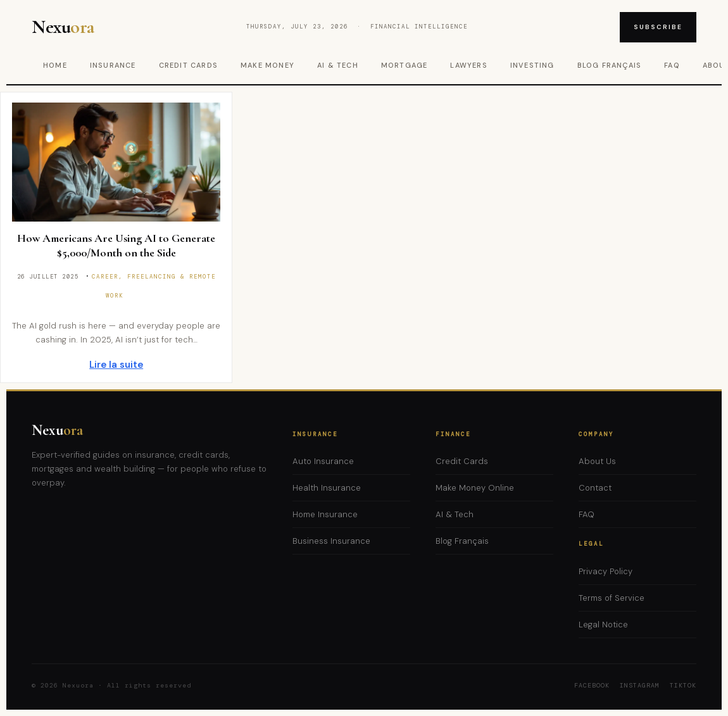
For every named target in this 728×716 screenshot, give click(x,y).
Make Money (267, 65)
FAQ (672, 65)
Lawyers (468, 65)
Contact (595, 488)
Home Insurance (325, 514)
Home (55, 65)
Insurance (113, 65)
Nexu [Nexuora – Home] (63, 27)
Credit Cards (188, 65)
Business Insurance (331, 541)
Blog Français (610, 65)
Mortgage (405, 65)
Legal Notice (603, 625)
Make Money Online (475, 488)
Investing (532, 65)
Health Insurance (327, 488)
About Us (597, 461)
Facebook (592, 685)
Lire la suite (116, 365)
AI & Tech (338, 65)
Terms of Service (612, 598)
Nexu (57, 430)
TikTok (683, 685)
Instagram (640, 685)
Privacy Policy (606, 571)
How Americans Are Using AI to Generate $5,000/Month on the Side (116, 245)
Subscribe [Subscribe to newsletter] (658, 27)
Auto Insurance (323, 461)
